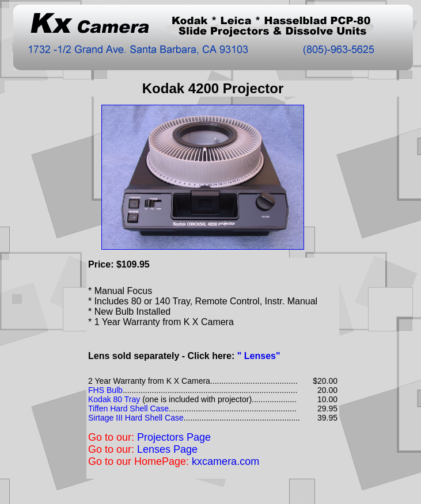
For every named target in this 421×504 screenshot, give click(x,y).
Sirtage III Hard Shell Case (136, 418)
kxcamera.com (225, 461)
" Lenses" (259, 356)
